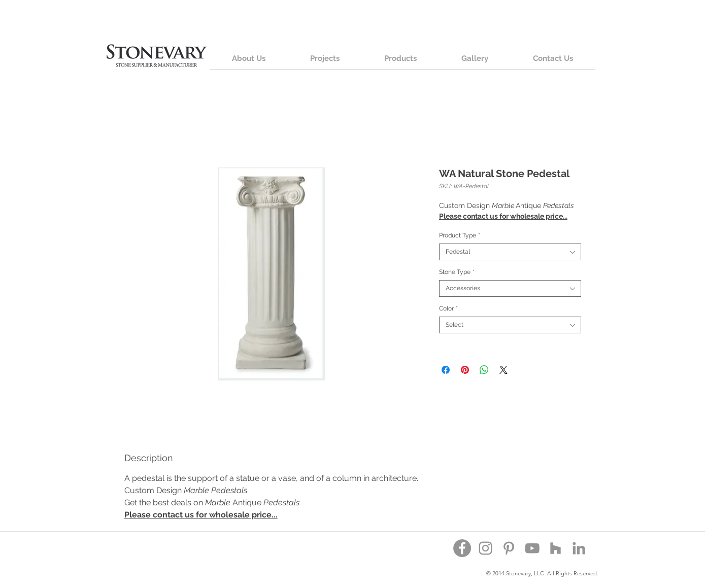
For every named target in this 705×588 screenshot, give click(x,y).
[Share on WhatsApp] (484, 370)
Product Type (460, 235)
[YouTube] (532, 548)
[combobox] (510, 252)
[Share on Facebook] (446, 370)
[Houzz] (556, 548)
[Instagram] (485, 548)
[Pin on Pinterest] (465, 370)
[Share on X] (503, 370)
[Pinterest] (509, 548)
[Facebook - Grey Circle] (462, 548)
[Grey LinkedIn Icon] (579, 548)
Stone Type (457, 272)
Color (448, 308)
